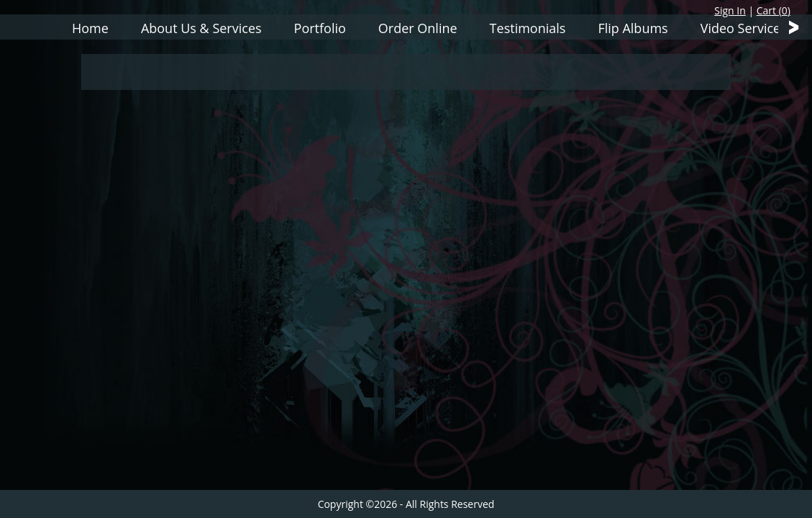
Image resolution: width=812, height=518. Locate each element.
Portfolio (320, 28)
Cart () (774, 10)
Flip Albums (633, 28)
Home (90, 28)
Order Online (418, 28)
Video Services (744, 28)
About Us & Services (201, 28)
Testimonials (528, 28)
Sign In (730, 10)
